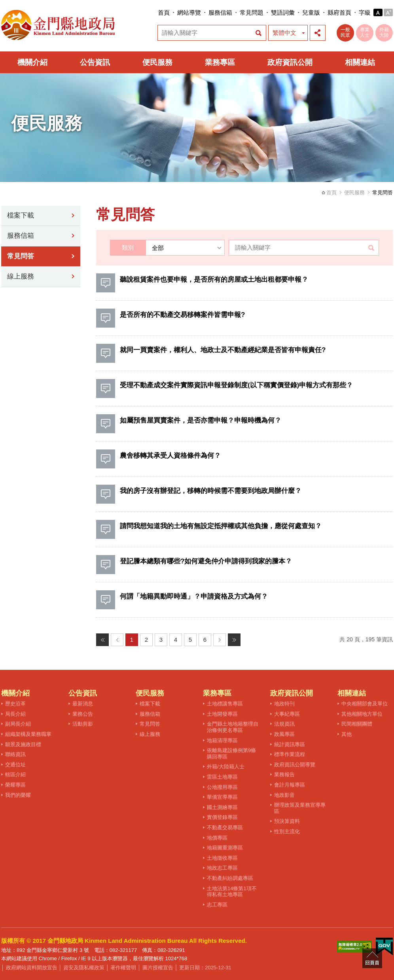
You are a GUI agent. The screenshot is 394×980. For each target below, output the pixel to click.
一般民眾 (345, 32)
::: (155, 12)
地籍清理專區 (222, 740)
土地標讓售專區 (225, 704)
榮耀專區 (15, 785)
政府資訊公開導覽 (295, 765)
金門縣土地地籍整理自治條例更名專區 (233, 727)
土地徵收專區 (222, 858)
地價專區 (217, 838)
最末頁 (234, 640)
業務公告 (83, 714)
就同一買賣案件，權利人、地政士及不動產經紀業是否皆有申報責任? (223, 350)
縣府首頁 (339, 12)
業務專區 (220, 62)
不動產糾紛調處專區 (230, 878)
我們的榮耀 (18, 795)
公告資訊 (95, 62)
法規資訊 (284, 724)
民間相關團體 (357, 724)
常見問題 (252, 12)
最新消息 (83, 704)
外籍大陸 (384, 32)
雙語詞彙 (283, 12)
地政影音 (284, 795)
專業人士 (365, 32)
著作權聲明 (123, 968)
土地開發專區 (222, 714)
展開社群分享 (318, 33)
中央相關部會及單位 (365, 704)
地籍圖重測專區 (225, 848)
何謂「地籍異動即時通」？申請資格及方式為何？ (194, 596)
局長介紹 (15, 714)
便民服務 (157, 62)
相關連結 (360, 62)
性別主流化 (287, 831)
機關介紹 (32, 62)
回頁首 (372, 958)
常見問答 (21, 256)
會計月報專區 (290, 785)
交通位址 (15, 765)
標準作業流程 (290, 754)
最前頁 (102, 640)
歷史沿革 (15, 704)
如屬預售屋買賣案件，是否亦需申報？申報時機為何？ (201, 420)
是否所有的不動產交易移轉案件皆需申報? (182, 315)
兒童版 (311, 12)
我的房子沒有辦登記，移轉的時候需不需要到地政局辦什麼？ (211, 491)
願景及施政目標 (23, 744)
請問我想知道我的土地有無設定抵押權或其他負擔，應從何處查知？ (221, 526)
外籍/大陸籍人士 (226, 767)
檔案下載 (21, 215)
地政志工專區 (222, 868)
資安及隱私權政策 (84, 968)
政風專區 (284, 734)
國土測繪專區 (222, 807)
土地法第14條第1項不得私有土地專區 (232, 892)
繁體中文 (284, 33)
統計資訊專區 (290, 744)
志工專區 (217, 905)
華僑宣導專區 (222, 797)
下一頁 (220, 640)
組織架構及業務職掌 (28, 734)
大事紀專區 (287, 714)
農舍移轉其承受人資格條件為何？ (170, 456)
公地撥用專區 (222, 787)
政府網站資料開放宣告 (32, 968)
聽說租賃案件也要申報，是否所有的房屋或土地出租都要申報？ (214, 280)
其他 (347, 734)
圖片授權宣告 (158, 968)
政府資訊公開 (290, 62)
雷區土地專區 (222, 777)
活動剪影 (83, 724)
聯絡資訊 (15, 754)
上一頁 (117, 640)
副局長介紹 (18, 724)
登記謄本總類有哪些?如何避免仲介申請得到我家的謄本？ (206, 561)
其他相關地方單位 (362, 714)
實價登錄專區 (222, 817)
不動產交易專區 (225, 827)
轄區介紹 (15, 774)
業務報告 (284, 774)
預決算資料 (287, 821)
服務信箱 (220, 12)
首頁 (164, 12)
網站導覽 (189, 12)
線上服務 (21, 276)
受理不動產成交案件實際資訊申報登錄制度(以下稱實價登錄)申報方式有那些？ (236, 385)
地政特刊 (284, 704)
